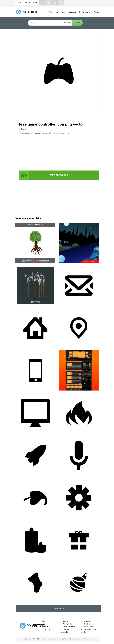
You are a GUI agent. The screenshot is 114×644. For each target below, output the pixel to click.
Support (66, 621)
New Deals (87, 624)
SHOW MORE (58, 608)
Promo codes (88, 627)
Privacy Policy (68, 624)
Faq (43, 624)
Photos (96, 12)
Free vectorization (30, 3)
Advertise (87, 621)
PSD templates (85, 12)
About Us (45, 627)
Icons (63, 12)
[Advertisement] (59, 152)
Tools (20, 3)
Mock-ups (72, 12)
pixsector (44, 639)
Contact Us (46, 629)
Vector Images (53, 12)
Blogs (44, 621)
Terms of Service (69, 627)
